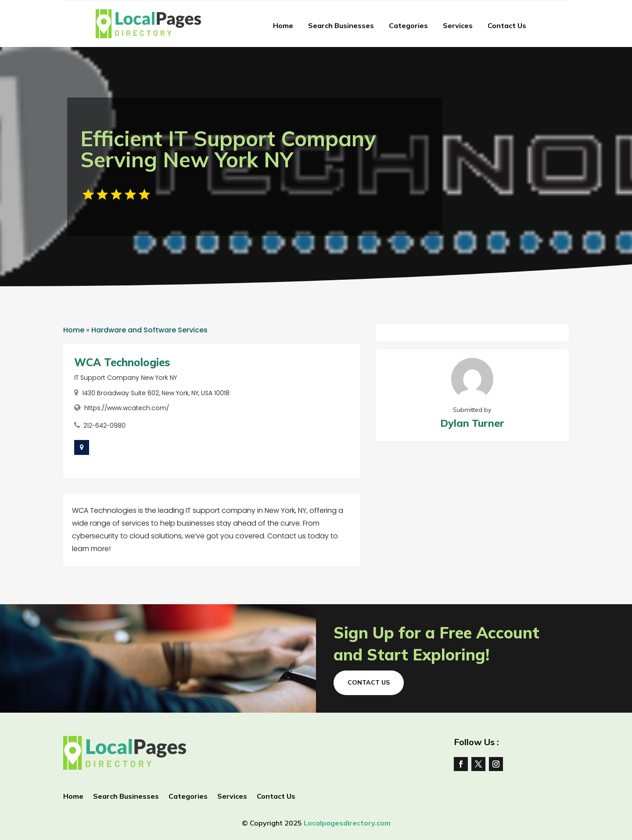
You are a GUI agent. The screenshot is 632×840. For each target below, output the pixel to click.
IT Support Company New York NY (126, 378)
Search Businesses (341, 25)
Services (458, 25)
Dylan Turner (472, 423)
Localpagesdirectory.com (347, 823)
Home (283, 25)
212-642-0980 (104, 425)
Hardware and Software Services (149, 330)
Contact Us (507, 25)
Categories (408, 25)
